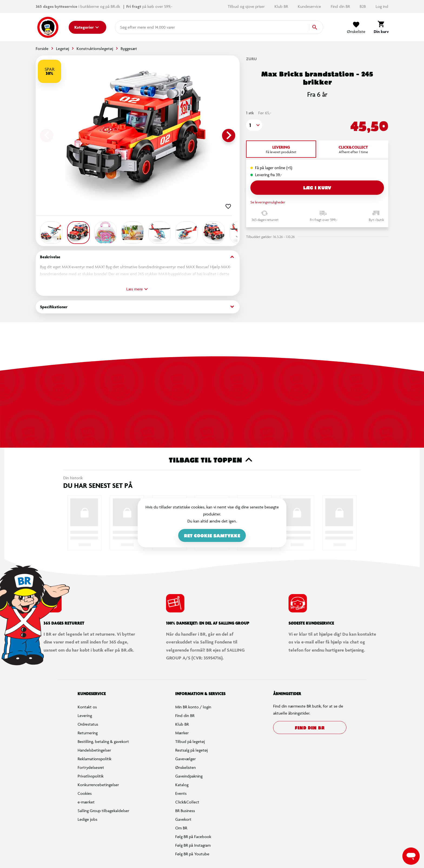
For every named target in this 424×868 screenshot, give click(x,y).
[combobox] (129, 27)
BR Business (185, 811)
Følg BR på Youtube (192, 854)
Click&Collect (187, 802)
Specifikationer (138, 307)
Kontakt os (87, 707)
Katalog (182, 785)
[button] (254, 125)
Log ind (382, 6)
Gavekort (183, 819)
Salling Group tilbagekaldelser (103, 811)
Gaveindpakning (189, 776)
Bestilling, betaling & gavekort (103, 741)
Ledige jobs (87, 819)
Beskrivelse (138, 257)
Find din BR (341, 6)
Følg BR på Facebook (193, 837)
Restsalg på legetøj (191, 750)
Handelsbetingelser (94, 750)
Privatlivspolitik (91, 776)
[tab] (281, 149)
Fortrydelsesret (91, 767)
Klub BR (282, 6)
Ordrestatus (88, 724)
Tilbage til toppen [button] (212, 460)
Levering (85, 715)
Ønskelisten (186, 767)
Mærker (182, 733)
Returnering (88, 733)
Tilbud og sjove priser (247, 6)
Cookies (85, 793)
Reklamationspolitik (95, 759)
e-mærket (86, 802)
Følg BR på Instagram (193, 845)
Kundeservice (310, 6)
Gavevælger (186, 759)
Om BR (181, 828)
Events (181, 793)
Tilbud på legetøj (190, 741)
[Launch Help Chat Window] (411, 856)
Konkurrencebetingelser (98, 785)
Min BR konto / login (193, 707)
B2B (363, 6)
